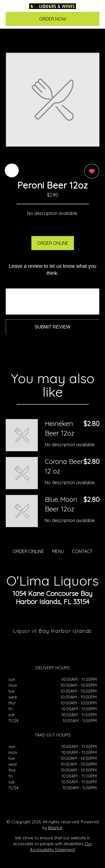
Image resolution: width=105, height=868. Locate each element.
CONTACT (82, 551)
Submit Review (53, 327)
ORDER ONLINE (53, 243)
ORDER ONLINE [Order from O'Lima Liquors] (28, 551)
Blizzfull (55, 828)
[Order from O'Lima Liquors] (22, 435)
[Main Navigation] (13, 9)
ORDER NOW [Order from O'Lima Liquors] (53, 19)
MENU (58, 551)
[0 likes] (90, 172)
